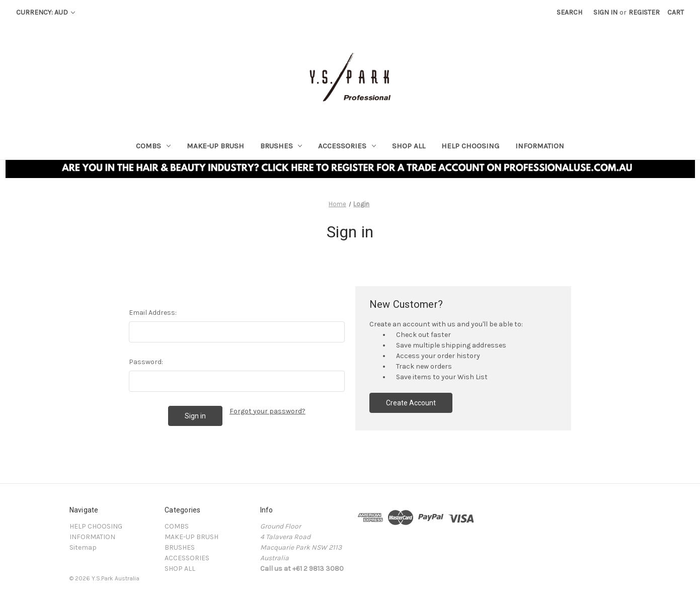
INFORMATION (540, 146)
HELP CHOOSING (470, 146)
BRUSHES (281, 146)
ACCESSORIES (347, 146)
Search (569, 12)
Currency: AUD (46, 12)
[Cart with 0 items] (676, 12)
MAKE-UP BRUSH (215, 146)
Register (644, 12)
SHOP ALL (409, 146)
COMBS (153, 146)
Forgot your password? (267, 411)
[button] (350, 169)
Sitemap (83, 547)
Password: (146, 362)
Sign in (605, 12)
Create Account (411, 403)
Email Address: (153, 313)
